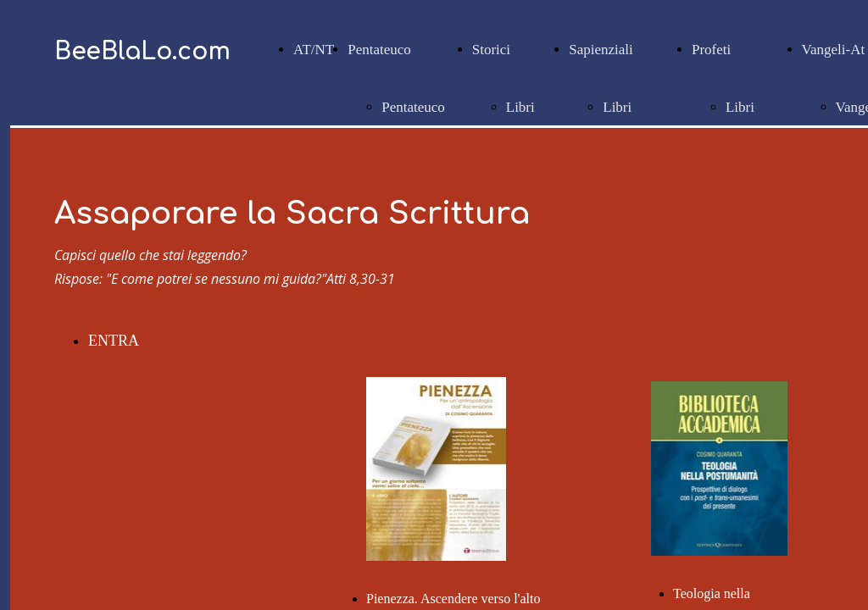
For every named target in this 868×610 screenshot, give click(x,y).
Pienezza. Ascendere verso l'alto (453, 599)
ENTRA (114, 341)
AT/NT (314, 50)
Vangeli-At (834, 50)
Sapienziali (601, 50)
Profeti (711, 50)
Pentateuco (379, 50)
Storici (491, 50)
